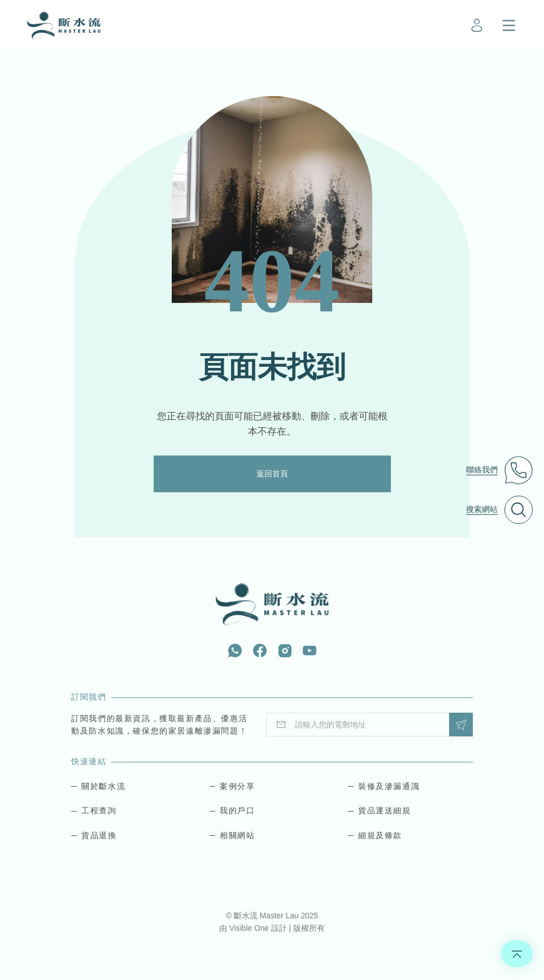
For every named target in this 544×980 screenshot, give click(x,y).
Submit (461, 725)
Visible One (250, 928)
